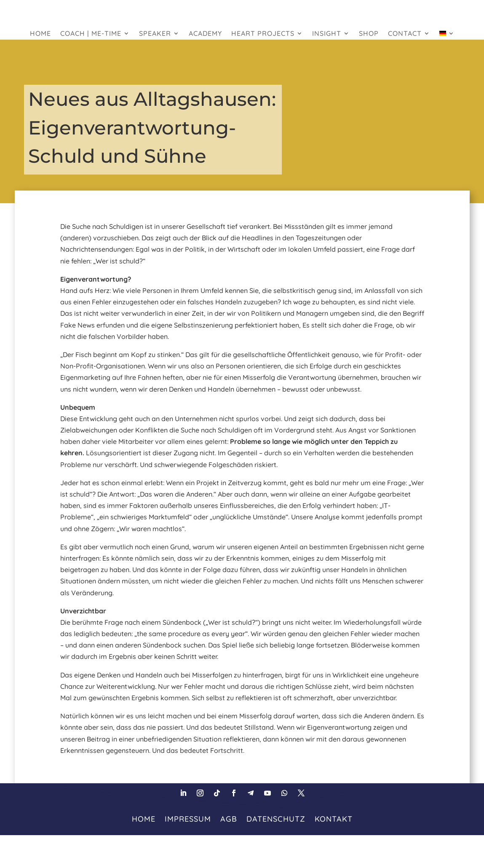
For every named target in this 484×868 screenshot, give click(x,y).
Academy (205, 34)
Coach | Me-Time (91, 34)
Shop (369, 34)
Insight (327, 34)
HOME (40, 34)
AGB (229, 818)
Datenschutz (276, 818)
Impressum (188, 818)
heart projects (263, 34)
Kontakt (334, 818)
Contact (405, 34)
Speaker (155, 34)
